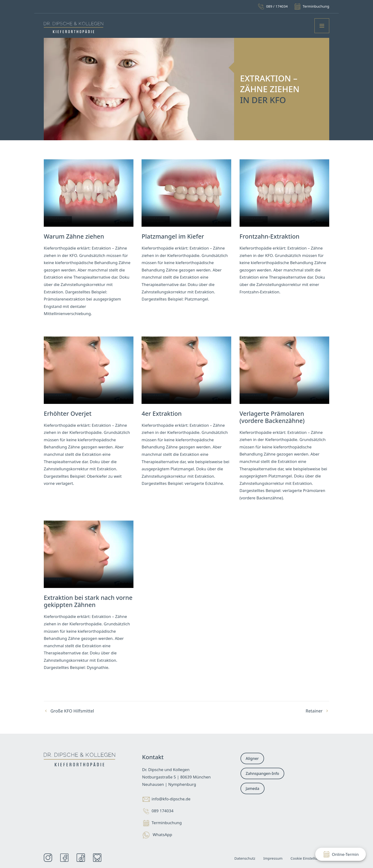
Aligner (252, 758)
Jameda (253, 788)
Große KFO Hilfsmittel (72, 711)
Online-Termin (341, 854)
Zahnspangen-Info (263, 773)
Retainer (314, 711)
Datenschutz (245, 858)
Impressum (273, 858)
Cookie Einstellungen (308, 858)
